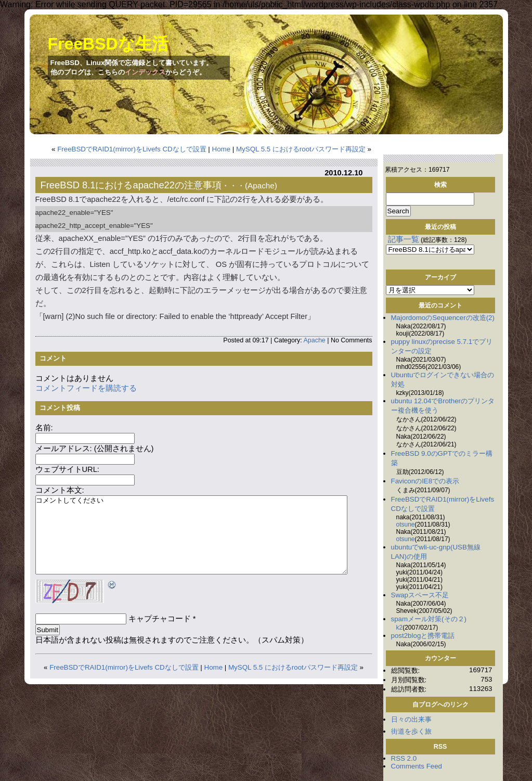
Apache (261, 185)
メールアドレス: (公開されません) (95, 449)
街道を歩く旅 (411, 731)
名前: (44, 428)
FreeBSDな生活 (108, 44)
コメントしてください (191, 535)
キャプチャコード (160, 619)
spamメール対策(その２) (429, 619)
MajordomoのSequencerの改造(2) (443, 318)
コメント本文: (60, 490)
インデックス (145, 72)
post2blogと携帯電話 (423, 636)
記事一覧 (404, 239)
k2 (400, 628)
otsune (406, 524)
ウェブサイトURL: (67, 469)
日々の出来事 (411, 719)
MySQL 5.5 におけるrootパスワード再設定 (301, 149)
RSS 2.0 (404, 758)
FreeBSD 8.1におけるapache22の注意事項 (131, 185)
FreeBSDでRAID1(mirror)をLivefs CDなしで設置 (132, 149)
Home (222, 149)
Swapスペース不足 (420, 595)
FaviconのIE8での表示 (425, 481)
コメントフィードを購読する (86, 388)
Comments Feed (417, 766)
